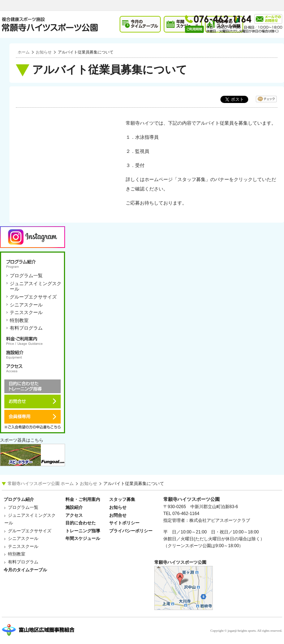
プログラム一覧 (26, 276)
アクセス (33, 368)
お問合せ (33, 402)
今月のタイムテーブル (25, 570)
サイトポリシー (124, 523)
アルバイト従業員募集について (86, 52)
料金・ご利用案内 (33, 341)
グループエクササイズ (33, 297)
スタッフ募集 (122, 499)
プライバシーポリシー (131, 531)
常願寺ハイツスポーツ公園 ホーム (41, 484)
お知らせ (44, 52)
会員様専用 (33, 417)
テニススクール (26, 312)
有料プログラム (26, 328)
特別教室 (19, 320)
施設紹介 (33, 355)
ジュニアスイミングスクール (36, 286)
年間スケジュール (83, 538)
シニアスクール (26, 305)
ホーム (24, 52)
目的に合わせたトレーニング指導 (33, 386)
